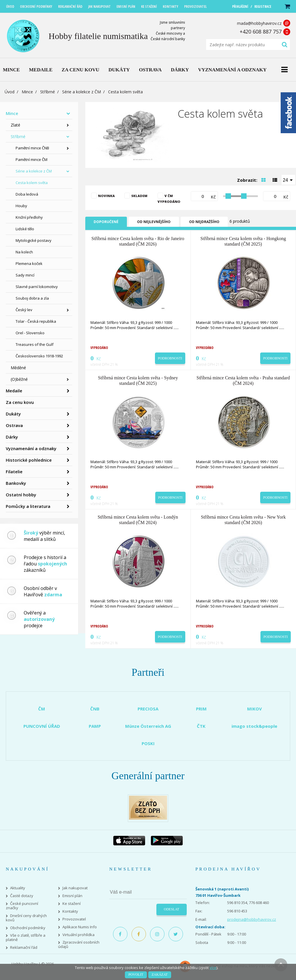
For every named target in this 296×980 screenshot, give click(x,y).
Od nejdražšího (204, 222)
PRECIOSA (148, 709)
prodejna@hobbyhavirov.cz (252, 919)
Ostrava (14, 425)
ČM (42, 709)
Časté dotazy (22, 896)
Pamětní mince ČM (32, 159)
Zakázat (160, 975)
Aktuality (18, 888)
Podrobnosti (170, 358)
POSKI (148, 743)
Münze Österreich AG (148, 726)
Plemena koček (29, 263)
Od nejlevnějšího (154, 222)
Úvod (10, 92)
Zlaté (15, 125)
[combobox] (288, 180)
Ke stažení (72, 904)
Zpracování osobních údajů (79, 944)
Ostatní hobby (21, 495)
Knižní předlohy (29, 217)
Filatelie (14, 472)
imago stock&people (254, 726)
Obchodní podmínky (28, 928)
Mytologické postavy (34, 240)
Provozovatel (74, 919)
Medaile (14, 391)
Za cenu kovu (20, 402)
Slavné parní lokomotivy (37, 287)
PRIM (201, 709)
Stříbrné (48, 92)
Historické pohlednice (29, 460)
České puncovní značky (22, 906)
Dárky (12, 437)
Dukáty (13, 414)
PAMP (95, 726)
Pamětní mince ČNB (32, 148)
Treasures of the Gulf (35, 344)
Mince (27, 92)
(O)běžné (19, 379)
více (213, 968)
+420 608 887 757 (261, 31)
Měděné (18, 368)
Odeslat (172, 909)
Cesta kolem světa (32, 183)
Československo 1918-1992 (39, 356)
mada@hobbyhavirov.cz (259, 23)
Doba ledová (27, 194)
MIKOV (255, 709)
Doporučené (106, 222)
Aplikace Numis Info (80, 927)
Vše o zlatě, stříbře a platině (26, 938)
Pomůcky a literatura (28, 506)
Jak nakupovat (75, 888)
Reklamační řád (24, 947)
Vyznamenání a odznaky (31, 448)
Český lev (24, 310)
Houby (21, 206)
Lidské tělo (25, 229)
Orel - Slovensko (30, 333)
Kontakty (70, 911)
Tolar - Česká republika (36, 321)
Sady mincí (25, 275)
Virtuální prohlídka (78, 935)
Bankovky (16, 483)
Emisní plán (72, 896)
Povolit (136, 975)
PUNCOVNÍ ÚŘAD (42, 726)
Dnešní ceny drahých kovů (26, 918)
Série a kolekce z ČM (82, 92)
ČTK (201, 726)
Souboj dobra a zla (32, 298)
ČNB (95, 709)
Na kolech (24, 252)
